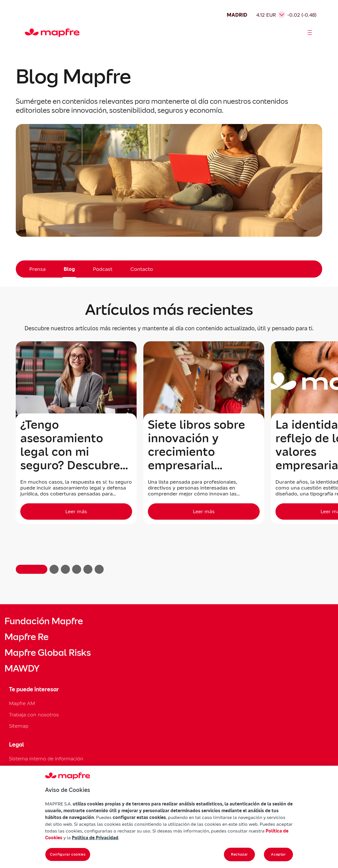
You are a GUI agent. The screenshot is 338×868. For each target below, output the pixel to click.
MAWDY (22, 668)
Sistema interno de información (46, 759)
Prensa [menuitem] (37, 269)
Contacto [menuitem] (142, 269)
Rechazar (239, 854)
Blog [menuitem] (69, 269)
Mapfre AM (22, 703)
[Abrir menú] (310, 33)
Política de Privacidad (95, 838)
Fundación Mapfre (44, 621)
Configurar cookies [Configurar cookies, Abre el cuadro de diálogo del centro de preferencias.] (68, 854)
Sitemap (19, 726)
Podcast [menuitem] (103, 269)
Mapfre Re (26, 637)
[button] (32, 569)
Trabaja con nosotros (34, 715)
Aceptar (278, 854)
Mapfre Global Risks (48, 653)
